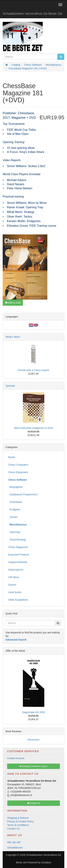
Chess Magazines (18, 547)
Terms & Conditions (18, 825)
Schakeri (46, 862)
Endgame (14, 509)
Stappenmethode (18, 562)
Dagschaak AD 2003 (34, 712)
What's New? (13, 337)
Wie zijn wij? (14, 842)
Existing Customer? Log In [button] (33, 766)
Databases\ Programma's (23, 494)
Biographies (16, 487)
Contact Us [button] (34, 803)
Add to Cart (13, 303)
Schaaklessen (15, 848)
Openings (14, 532)
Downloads (15, 502)
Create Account (16, 758)
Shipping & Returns (18, 818)
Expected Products (19, 555)
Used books (15, 592)
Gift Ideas (14, 577)
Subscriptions (16, 570)
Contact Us (13, 829)
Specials (10, 386)
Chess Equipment (18, 472)
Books (12, 457)
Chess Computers (18, 465)
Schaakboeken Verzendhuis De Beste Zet (32, 14)
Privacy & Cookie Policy (20, 821)
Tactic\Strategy (17, 540)
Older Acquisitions (18, 600)
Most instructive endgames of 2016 (33, 428)
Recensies (33, 740)
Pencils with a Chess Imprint (34, 370)
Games (13, 517)
